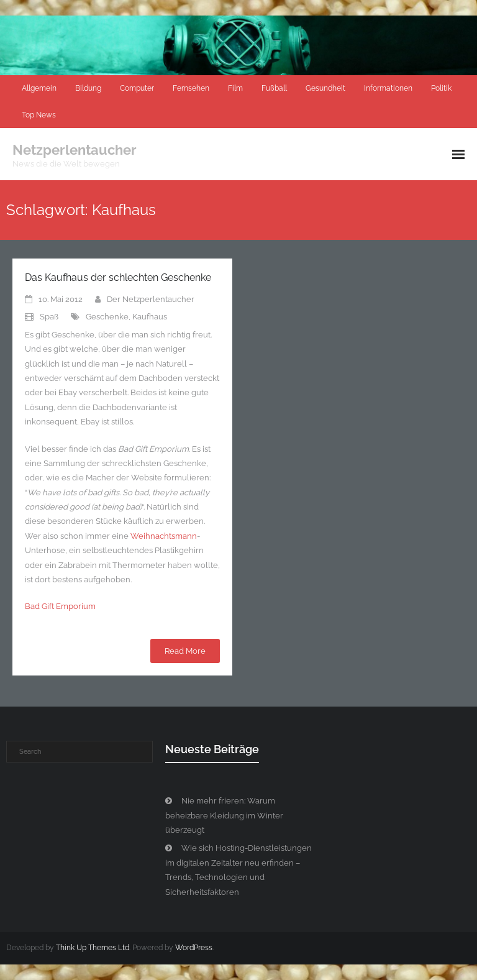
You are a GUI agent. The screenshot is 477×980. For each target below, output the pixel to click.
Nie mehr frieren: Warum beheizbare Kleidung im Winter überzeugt (224, 815)
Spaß (49, 317)
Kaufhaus (150, 317)
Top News (39, 115)
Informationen (388, 88)
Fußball (274, 88)
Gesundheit (325, 88)
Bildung (88, 88)
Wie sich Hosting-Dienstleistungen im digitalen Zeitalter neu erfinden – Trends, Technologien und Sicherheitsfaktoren (238, 870)
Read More (185, 651)
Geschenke (107, 317)
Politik (441, 88)
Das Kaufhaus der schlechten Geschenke (118, 277)
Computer (137, 88)
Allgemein (39, 88)
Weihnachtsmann (164, 536)
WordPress (194, 948)
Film (235, 88)
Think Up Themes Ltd (93, 948)
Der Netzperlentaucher (151, 299)
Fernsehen (191, 88)
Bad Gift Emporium (60, 606)
